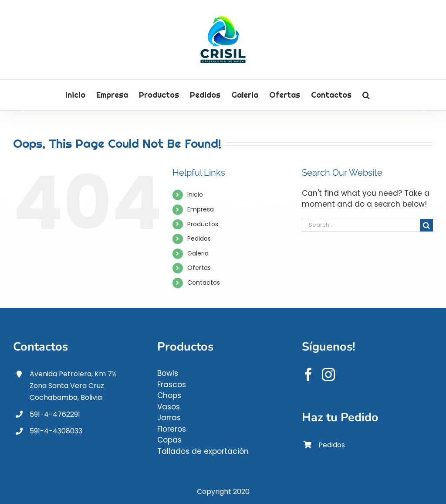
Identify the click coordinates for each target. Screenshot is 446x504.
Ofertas (199, 268)
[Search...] (361, 225)
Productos (203, 224)
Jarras (169, 418)
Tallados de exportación (203, 451)
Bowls (168, 373)
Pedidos (199, 238)
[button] (366, 95)
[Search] (427, 225)
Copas (169, 440)
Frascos (172, 385)
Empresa (201, 209)
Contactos (204, 283)
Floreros (172, 429)
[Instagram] (328, 375)
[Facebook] (308, 375)
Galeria (198, 253)
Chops (169, 395)
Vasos (169, 407)
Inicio (195, 194)
